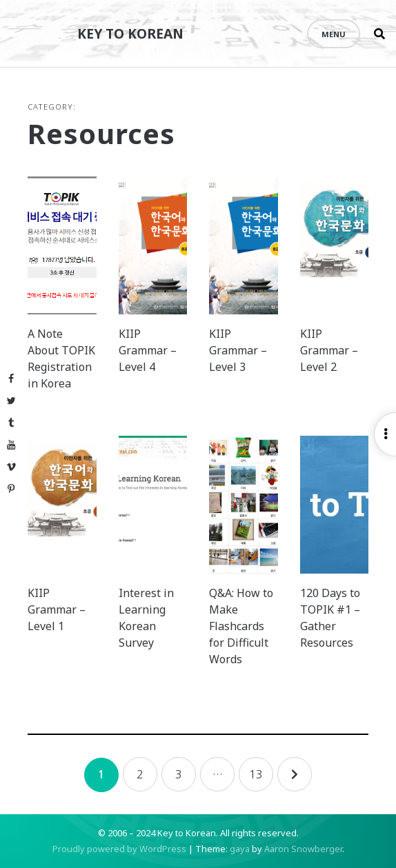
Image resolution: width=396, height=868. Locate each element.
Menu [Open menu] (334, 34)
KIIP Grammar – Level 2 (329, 350)
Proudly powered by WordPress (119, 849)
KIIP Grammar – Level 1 (57, 609)
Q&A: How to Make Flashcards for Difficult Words (241, 626)
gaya (240, 849)
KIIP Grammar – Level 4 (148, 350)
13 (256, 774)
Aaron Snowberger (303, 849)
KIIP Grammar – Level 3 (238, 350)
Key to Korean (130, 33)
